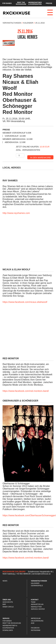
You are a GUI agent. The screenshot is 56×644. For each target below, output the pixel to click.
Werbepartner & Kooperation (35, 3)
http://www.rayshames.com (16, 213)
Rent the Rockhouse (21, 3)
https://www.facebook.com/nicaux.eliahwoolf (25, 302)
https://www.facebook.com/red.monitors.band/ (26, 391)
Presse (49, 3)
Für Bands (7, 3)
